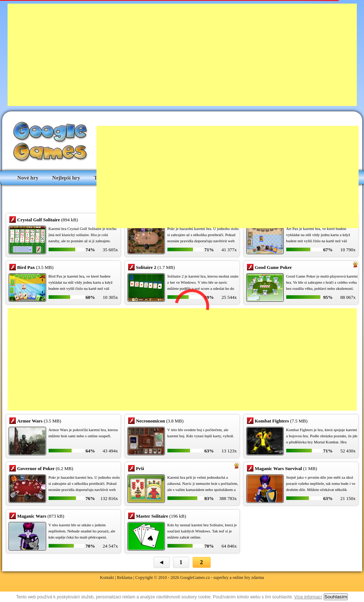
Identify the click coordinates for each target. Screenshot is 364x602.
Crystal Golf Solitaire (39, 220)
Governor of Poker (36, 468)
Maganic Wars (32, 516)
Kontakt (107, 577)
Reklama (125, 577)
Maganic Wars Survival (278, 468)
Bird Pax (26, 267)
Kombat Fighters (272, 421)
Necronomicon (151, 421)
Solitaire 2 (146, 267)
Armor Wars (30, 421)
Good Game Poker (273, 267)
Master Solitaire (152, 516)
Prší (140, 468)
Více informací (308, 597)
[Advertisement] (135, 54)
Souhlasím (336, 597)
